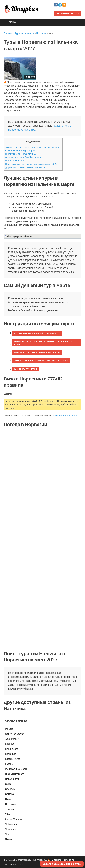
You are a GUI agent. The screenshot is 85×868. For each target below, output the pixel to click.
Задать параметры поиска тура (62, 864)
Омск (8, 784)
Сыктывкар (11, 804)
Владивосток (12, 749)
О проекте (56, 860)
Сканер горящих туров (68, 13)
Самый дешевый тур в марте (20, 150)
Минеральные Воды (16, 769)
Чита (8, 834)
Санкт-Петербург (14, 734)
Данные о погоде (12, 864)
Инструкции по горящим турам (21, 154)
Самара (9, 794)
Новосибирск (12, 779)
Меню (12, 22)
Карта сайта (69, 860)
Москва (9, 729)
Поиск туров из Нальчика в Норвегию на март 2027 (31, 164)
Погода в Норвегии (15, 160)
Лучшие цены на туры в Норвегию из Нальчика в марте (33, 147)
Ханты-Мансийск (14, 819)
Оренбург (10, 789)
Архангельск (12, 739)
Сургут (9, 799)
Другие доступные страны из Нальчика (25, 167)
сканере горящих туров (64, 415)
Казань (9, 764)
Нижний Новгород (15, 774)
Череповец (11, 829)
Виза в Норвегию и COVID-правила (23, 157)
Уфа (7, 814)
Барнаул (10, 744)
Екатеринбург (13, 759)
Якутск (9, 839)
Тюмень (9, 809)
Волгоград (11, 754)
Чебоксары (11, 824)
